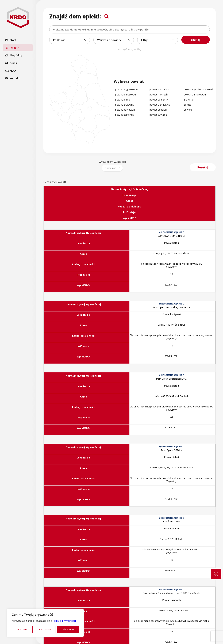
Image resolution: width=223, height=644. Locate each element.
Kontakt (15, 78)
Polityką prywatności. (64, 621)
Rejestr (14, 48)
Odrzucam (45, 629)
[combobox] (130, 29)
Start (13, 40)
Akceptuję (68, 629)
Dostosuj (22, 629)
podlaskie (111, 168)
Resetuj (203, 167)
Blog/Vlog (16, 55)
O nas (13, 63)
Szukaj (195, 40)
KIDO (13, 71)
